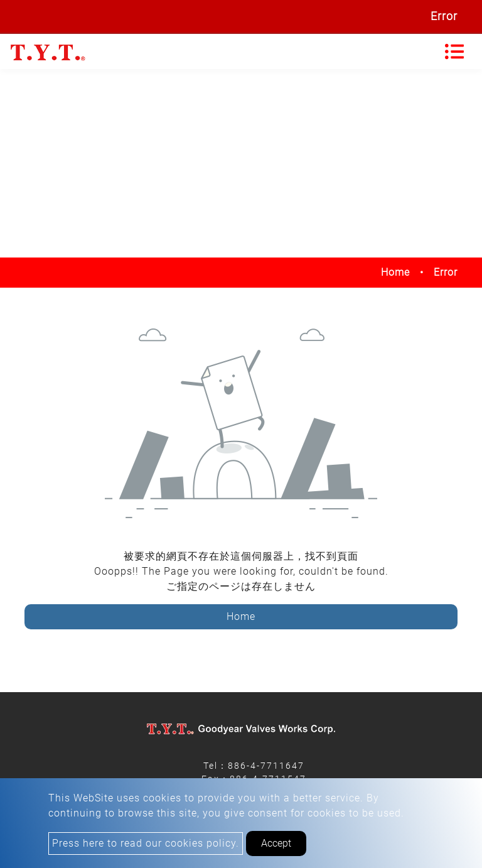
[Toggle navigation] (454, 52)
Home (395, 272)
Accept (276, 843)
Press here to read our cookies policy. (146, 843)
